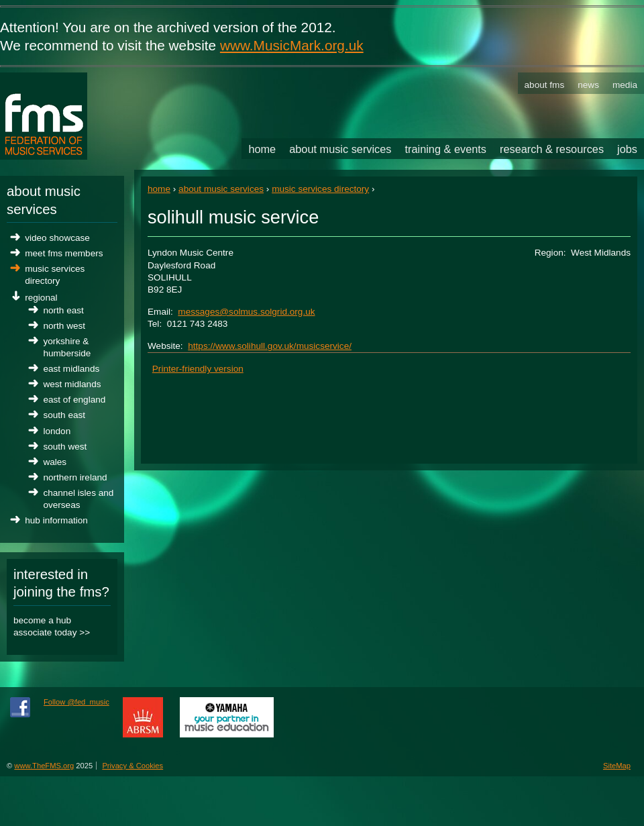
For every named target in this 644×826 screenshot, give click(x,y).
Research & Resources (552, 149)
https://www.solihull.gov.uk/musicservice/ (270, 346)
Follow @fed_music (76, 702)
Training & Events (446, 149)
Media (625, 85)
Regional (41, 298)
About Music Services (221, 189)
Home (159, 189)
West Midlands (72, 384)
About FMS (545, 85)
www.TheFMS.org (44, 766)
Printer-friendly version (198, 369)
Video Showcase (57, 238)
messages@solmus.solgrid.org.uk (246, 312)
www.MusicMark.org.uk (292, 45)
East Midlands (71, 369)
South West (65, 447)
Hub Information (56, 520)
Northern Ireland (75, 477)
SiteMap (617, 766)
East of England (74, 400)
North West (64, 326)
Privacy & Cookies (132, 766)
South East (64, 415)
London (57, 431)
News (588, 85)
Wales (55, 462)
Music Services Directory (320, 189)
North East (63, 310)
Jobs (627, 149)
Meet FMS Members (64, 253)
